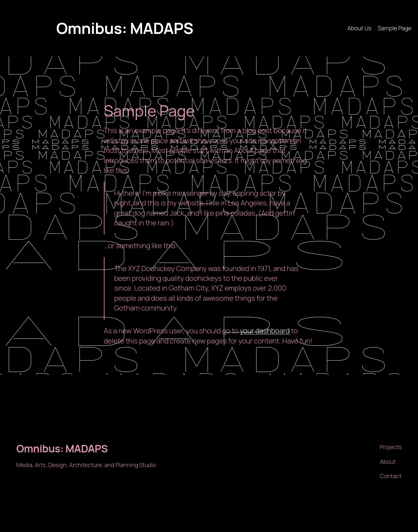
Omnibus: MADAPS (125, 28)
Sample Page (395, 28)
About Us (360, 28)
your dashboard (265, 331)
